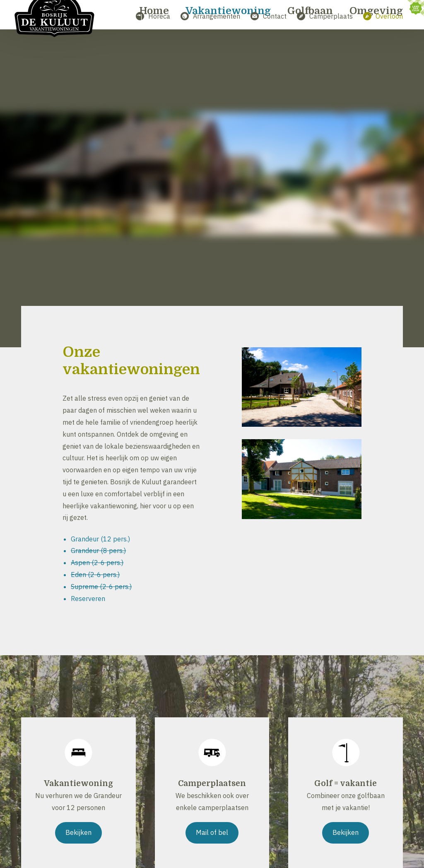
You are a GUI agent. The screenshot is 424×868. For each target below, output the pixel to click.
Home (154, 49)
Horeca (153, 16)
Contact (269, 16)
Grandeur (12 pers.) (100, 539)
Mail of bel (212, 832)
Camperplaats (325, 16)
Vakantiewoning (228, 49)
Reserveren (88, 599)
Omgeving (376, 49)
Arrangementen (210, 16)
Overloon (383, 16)
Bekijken (78, 832)
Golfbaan (310, 49)
